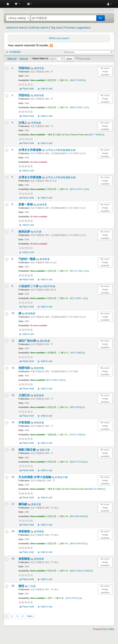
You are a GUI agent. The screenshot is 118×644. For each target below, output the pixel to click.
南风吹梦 (25, 232)
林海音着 (39, 423)
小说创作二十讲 (29, 286)
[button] (17, 4)
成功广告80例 (28, 341)
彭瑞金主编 (61, 477)
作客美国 (25, 422)
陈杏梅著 (30, 314)
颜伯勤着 (45, 341)
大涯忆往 (25, 395)
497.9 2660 (76, 353)
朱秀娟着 (36, 123)
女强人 (23, 123)
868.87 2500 (76, 80)
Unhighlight (15, 52)
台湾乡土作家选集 (30, 150)
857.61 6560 (96, 489)
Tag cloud (56, 28)
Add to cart (47, 89)
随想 (22, 586)
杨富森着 (39, 396)
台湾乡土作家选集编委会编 (60, 150)
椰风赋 (23, 504)
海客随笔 (25, 531)
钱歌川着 (45, 450)
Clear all (24, 59)
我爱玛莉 (25, 368)
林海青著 (45, 259)
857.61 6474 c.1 (78, 189)
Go (100, 18)
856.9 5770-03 (77, 462)
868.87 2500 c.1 (78, 107)
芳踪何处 (25, 68)
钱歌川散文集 (27, 450)
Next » (31, 616)
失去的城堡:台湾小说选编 (35, 477)
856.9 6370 (76, 407)
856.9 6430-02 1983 (80, 571)
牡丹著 (38, 232)
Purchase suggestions (78, 28)
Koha (111, 629)
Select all (12, 59)
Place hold (28, 89)
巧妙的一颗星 (27, 259)
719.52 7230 (76, 435)
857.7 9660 (95, 135)
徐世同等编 (49, 286)
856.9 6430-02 (77, 543)
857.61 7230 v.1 (78, 271)
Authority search (39, 28)
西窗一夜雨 (26, 204)
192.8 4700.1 (72, 598)
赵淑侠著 (42, 205)
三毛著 (32, 586)
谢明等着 (39, 68)
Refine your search (59, 38)
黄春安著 (36, 504)
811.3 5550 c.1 (77, 298)
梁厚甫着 (39, 532)
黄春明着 (39, 368)
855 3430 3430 (77, 516)
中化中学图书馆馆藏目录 (8, 4)
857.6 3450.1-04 (54, 380)
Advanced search (16, 28)
